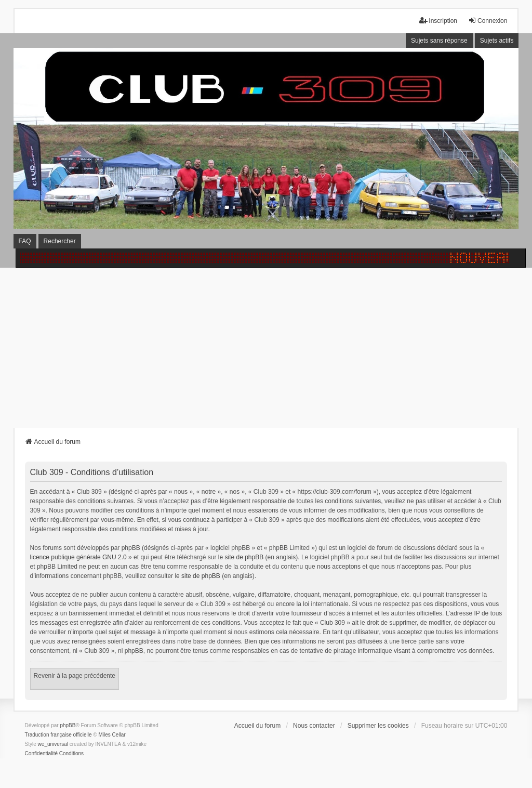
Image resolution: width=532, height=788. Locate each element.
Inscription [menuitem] (438, 21)
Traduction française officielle (58, 735)
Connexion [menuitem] (488, 21)
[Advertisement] (266, 346)
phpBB (68, 725)
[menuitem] (41, 754)
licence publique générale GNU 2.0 (78, 557)
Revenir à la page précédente (75, 676)
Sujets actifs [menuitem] (497, 41)
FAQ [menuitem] (25, 241)
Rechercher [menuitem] (60, 241)
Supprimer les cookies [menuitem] (378, 726)
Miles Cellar (112, 735)
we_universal (53, 744)
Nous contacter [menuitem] (314, 726)
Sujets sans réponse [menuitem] (439, 41)
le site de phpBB (241, 557)
